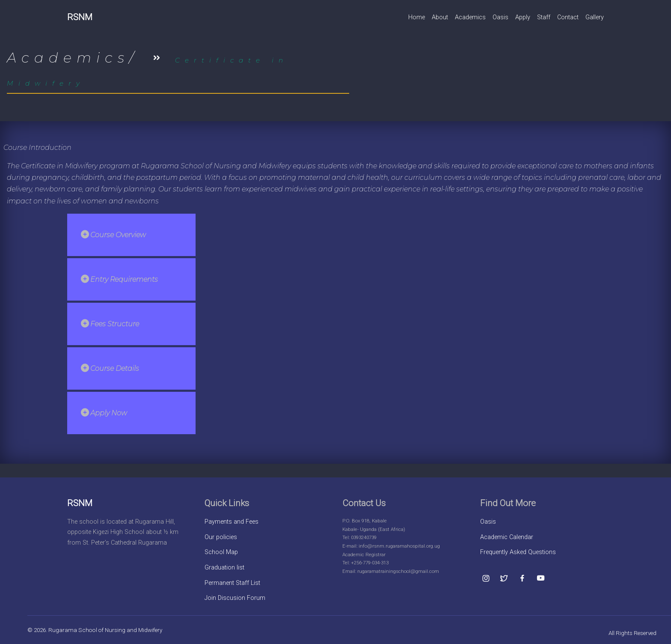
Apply (523, 17)
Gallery (595, 17)
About (440, 17)
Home (417, 17)
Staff (544, 17)
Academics (470, 17)
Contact (568, 17)
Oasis (500, 17)
